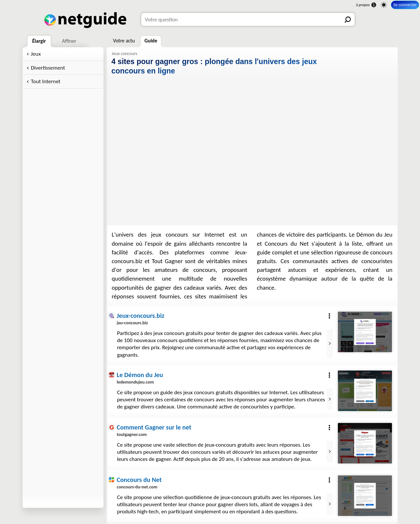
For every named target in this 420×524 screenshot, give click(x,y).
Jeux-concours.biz (140, 316)
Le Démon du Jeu (140, 375)
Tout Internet (46, 81)
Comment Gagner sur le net (154, 427)
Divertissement (48, 68)
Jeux (36, 54)
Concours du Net (139, 480)
